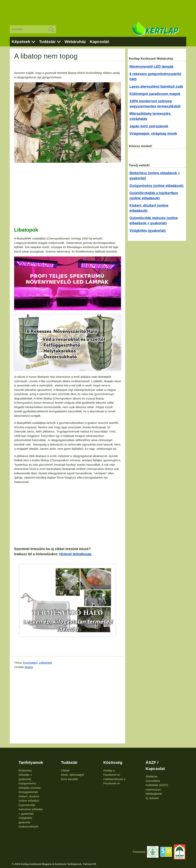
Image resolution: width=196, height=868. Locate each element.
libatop (29, 667)
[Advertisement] (98, 10)
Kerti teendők (69, 779)
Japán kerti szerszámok (149, 126)
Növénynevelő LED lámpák (152, 67)
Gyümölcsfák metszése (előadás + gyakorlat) (31, 809)
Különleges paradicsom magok (155, 94)
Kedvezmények (28, 826)
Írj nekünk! (152, 798)
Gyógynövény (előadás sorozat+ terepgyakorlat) (30, 788)
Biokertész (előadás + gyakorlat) (25, 775)
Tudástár (47, 42)
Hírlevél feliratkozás (76, 554)
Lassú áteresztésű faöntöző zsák (156, 87)
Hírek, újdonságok (72, 775)
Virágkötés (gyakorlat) (148, 231)
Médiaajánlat (154, 794)
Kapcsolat (99, 42)
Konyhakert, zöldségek (38, 663)
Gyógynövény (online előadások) (157, 186)
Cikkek (65, 770)
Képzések (21, 42)
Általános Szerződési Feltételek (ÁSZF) (157, 781)
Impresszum (154, 789)
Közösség (113, 762)
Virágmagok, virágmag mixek (153, 134)
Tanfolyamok (31, 762)
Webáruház (75, 42)
